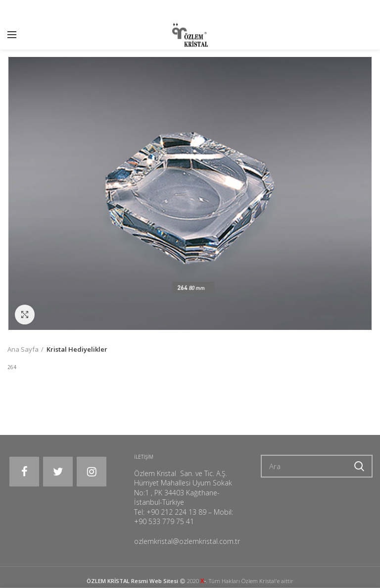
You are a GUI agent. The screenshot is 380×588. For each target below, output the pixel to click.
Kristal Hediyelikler (77, 349)
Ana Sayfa (23, 349)
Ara (359, 466)
